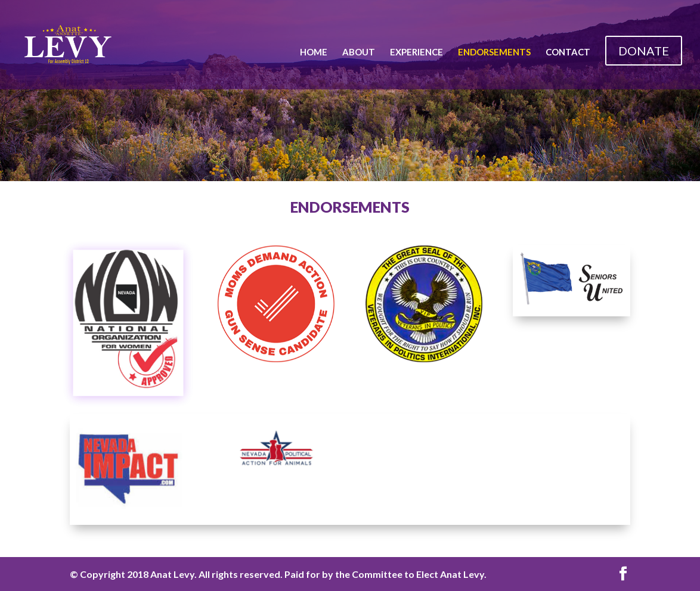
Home (314, 52)
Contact (568, 52)
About (359, 52)
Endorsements (494, 52)
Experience (416, 52)
